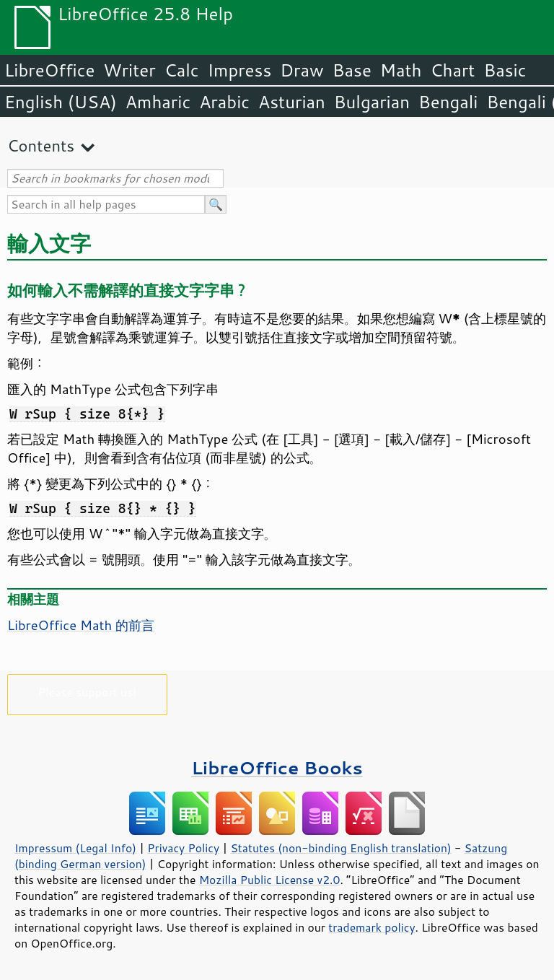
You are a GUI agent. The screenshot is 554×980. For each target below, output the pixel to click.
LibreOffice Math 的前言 (81, 625)
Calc (182, 70)
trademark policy (371, 927)
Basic (505, 70)
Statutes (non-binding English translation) (340, 848)
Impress (240, 70)
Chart (452, 70)
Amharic (158, 102)
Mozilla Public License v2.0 (270, 880)
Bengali (448, 102)
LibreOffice (49, 70)
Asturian (292, 102)
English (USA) (61, 102)
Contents (41, 145)
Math (401, 70)
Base (352, 70)
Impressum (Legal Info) (75, 848)
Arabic (224, 102)
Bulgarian (372, 102)
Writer (129, 70)
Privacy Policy (183, 848)
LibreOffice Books (277, 767)
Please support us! (88, 692)
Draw (302, 70)
